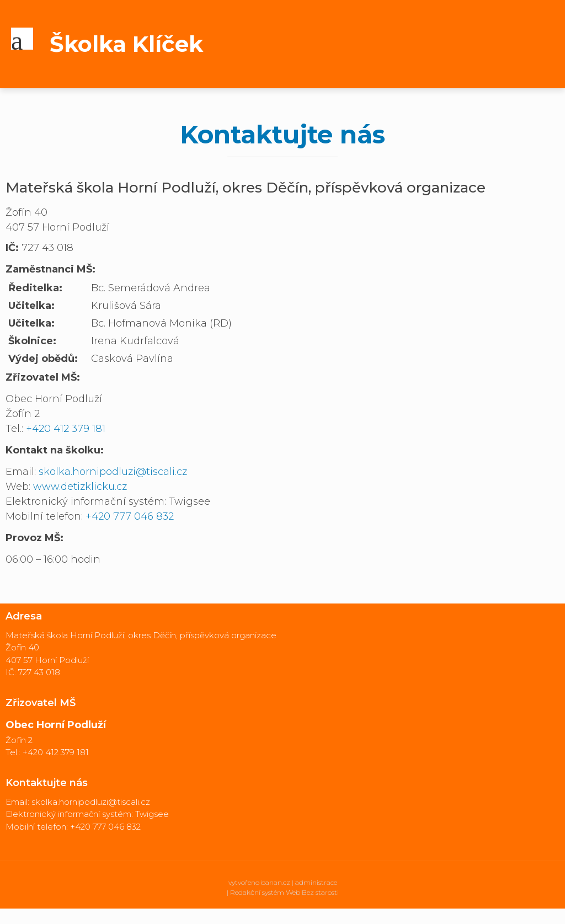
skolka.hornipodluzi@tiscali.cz (113, 472)
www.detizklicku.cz (80, 487)
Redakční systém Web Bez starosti (284, 892)
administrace (316, 882)
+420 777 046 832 (130, 516)
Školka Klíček (126, 44)
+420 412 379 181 (66, 429)
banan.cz (276, 882)
